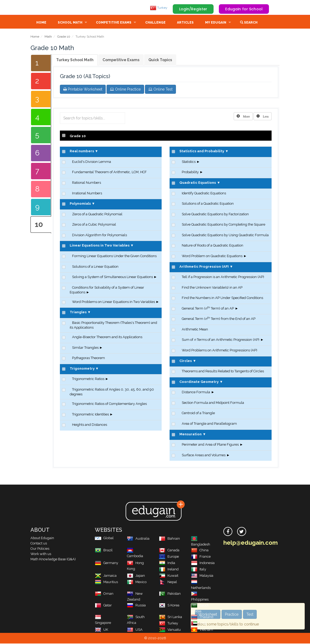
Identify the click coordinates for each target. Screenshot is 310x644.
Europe (169, 557)
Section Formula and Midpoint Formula (213, 403)
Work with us (41, 554)
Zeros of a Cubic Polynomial (94, 225)
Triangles (78, 313)
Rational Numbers (87, 183)
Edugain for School (244, 9)
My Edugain (216, 23)
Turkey (159, 8)
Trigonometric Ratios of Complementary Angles (109, 404)
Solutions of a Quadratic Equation (208, 204)
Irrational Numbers (87, 194)
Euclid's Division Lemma (92, 162)
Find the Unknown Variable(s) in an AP (212, 288)
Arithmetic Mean (195, 330)
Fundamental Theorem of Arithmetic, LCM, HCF (109, 173)
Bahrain (169, 539)
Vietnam (202, 630)
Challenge (155, 23)
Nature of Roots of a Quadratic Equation (212, 246)
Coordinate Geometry (199, 382)
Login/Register (193, 9)
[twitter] (242, 532)
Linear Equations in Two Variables (100, 246)
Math (48, 37)
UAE (199, 624)
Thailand (202, 617)
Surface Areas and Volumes (204, 456)
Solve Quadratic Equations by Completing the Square (223, 225)
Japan (136, 576)
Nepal (168, 582)
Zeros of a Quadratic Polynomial (97, 215)
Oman (104, 594)
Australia (138, 539)
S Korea (169, 606)
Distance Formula (196, 393)
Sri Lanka (170, 617)
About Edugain (42, 538)
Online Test (160, 90)
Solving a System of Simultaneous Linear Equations (112, 277)
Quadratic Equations (198, 183)
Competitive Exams (114, 23)
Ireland (169, 570)
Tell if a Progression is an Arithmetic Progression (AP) (223, 277)
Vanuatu (170, 630)
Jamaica (106, 576)
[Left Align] (243, 117)
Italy (199, 570)
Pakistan (170, 594)
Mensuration (191, 435)
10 (39, 225)
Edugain (50, 8)
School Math (70, 23)
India (167, 563)
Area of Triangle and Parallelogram (209, 424)
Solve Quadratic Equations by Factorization (215, 215)
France (201, 557)
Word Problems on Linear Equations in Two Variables (114, 302)
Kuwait (169, 576)
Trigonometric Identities (90, 415)
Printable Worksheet (83, 90)
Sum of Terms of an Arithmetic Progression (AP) (221, 340)
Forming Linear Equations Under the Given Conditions (114, 256)
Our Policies (40, 549)
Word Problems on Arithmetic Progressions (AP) (220, 351)
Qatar (103, 606)
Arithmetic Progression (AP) (204, 267)
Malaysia (202, 576)
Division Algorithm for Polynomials (99, 236)
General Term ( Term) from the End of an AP (219, 319)
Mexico (137, 582)
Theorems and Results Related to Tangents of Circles (223, 372)
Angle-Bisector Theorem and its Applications (107, 337)
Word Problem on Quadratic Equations (212, 256)
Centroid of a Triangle (198, 413)
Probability (190, 173)
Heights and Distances (90, 425)
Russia (136, 606)
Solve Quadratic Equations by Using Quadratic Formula (225, 236)
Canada (169, 551)
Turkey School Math (75, 60)
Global (104, 538)
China (200, 551)
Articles (185, 23)
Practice (232, 614)
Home (41, 23)
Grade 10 (64, 37)
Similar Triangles (85, 348)
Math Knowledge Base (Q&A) (53, 560)
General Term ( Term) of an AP (208, 309)
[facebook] (228, 532)
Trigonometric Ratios (88, 379)
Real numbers (82, 152)
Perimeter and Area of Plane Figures (210, 445)
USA (135, 630)
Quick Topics (160, 60)
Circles (186, 361)
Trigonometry (82, 369)
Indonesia (203, 563)
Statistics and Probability (202, 152)
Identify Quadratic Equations (204, 194)
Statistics (189, 162)
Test (250, 614)
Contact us (39, 544)
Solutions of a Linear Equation (95, 267)
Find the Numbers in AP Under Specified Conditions (222, 298)
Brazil (104, 551)
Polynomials (80, 204)
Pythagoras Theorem (88, 358)
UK (101, 630)
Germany (107, 563)
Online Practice (125, 90)
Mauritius (106, 582)
